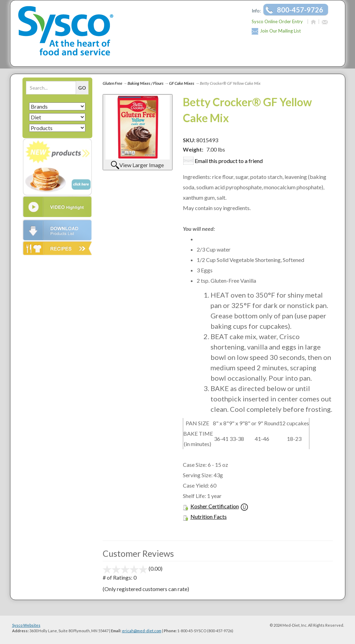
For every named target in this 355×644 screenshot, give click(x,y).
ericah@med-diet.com (142, 631)
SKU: (190, 140)
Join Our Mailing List (280, 31)
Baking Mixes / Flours (146, 83)
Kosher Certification (215, 506)
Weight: (193, 149)
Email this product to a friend (229, 161)
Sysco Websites (26, 625)
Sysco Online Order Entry (277, 21)
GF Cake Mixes (182, 83)
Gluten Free (113, 83)
